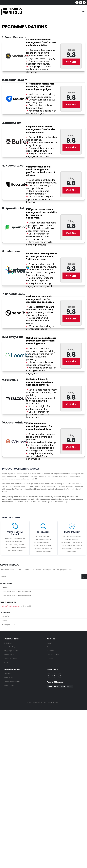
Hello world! (6, 587)
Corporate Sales (53, 655)
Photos (4, 621)
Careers (50, 647)
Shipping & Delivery (11, 651)
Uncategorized (7, 625)
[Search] (84, 577)
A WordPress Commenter (11, 606)
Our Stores (51, 651)
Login (6, 662)
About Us (50, 643)
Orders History (10, 655)
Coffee (4, 616)
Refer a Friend (9, 678)
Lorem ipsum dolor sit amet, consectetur (16, 592)
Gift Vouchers (9, 685)
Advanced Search (11, 658)
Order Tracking (10, 647)
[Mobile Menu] (84, 11)
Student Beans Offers (12, 681)
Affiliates (8, 674)
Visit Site (71, 62)
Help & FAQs (9, 643)
